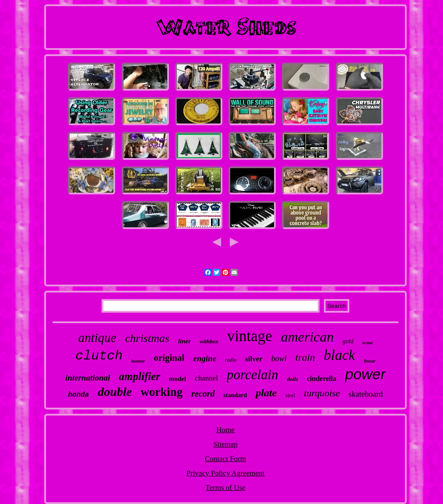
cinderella (322, 379)
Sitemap (225, 444)
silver (254, 359)
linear (370, 361)
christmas (147, 338)
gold (348, 341)
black (339, 355)
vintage (250, 336)
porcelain (253, 375)
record (203, 394)
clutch (99, 356)
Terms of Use (225, 488)
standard (236, 395)
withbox (209, 341)
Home (225, 430)
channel (206, 378)
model (178, 379)
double (115, 392)
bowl (279, 359)
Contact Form (225, 459)
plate (266, 393)
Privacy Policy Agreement (225, 473)
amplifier (140, 376)
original (169, 358)
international (88, 378)
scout (367, 342)
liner (185, 341)
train (305, 358)
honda (78, 395)
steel (290, 395)
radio (231, 360)
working (162, 392)
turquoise (322, 393)
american (308, 337)
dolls (293, 379)
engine (205, 358)
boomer (138, 361)
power (365, 374)
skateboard (366, 394)
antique (97, 338)
